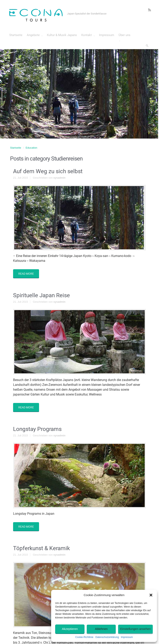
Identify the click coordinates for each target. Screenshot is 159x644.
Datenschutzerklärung (107, 637)
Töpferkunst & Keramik (41, 548)
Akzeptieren (70, 629)
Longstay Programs (37, 429)
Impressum (127, 637)
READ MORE (26, 274)
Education (31, 148)
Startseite (16, 148)
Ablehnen (101, 629)
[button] (151, 595)
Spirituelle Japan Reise (41, 295)
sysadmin (59, 178)
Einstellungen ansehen (135, 629)
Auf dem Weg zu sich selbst (48, 171)
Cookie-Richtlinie (84, 637)
